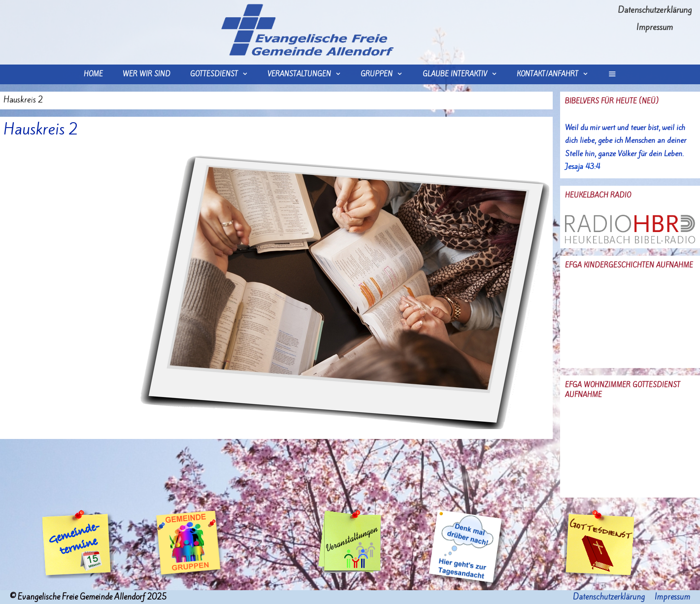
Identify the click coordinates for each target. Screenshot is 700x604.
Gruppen (386, 74)
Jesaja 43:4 (583, 167)
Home (93, 74)
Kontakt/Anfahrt (557, 74)
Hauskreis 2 (41, 129)
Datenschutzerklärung (655, 10)
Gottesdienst (224, 74)
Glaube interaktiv (465, 74)
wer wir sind (147, 74)
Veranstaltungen (309, 74)
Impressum (655, 27)
